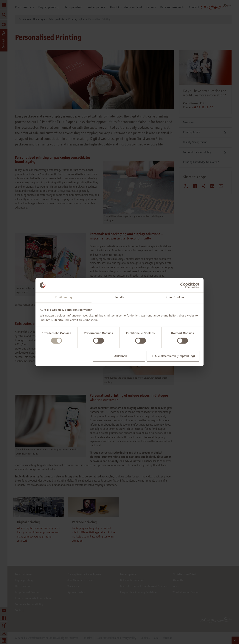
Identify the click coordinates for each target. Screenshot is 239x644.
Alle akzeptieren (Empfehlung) (175, 356)
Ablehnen (121, 356)
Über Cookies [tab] (176, 298)
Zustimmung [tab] (64, 298)
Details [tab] (119, 298)
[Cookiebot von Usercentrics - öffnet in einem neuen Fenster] (183, 285)
